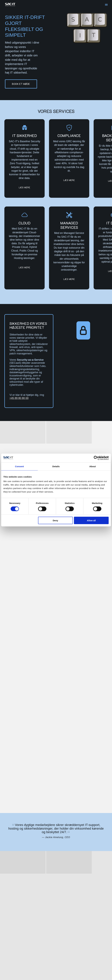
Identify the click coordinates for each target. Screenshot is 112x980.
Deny (55, 520)
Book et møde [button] (21, 84)
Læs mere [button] (24, 187)
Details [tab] (56, 466)
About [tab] (93, 466)
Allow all (91, 520)
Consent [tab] (19, 466)
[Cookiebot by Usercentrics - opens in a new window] (96, 458)
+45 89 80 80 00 (19, 398)
